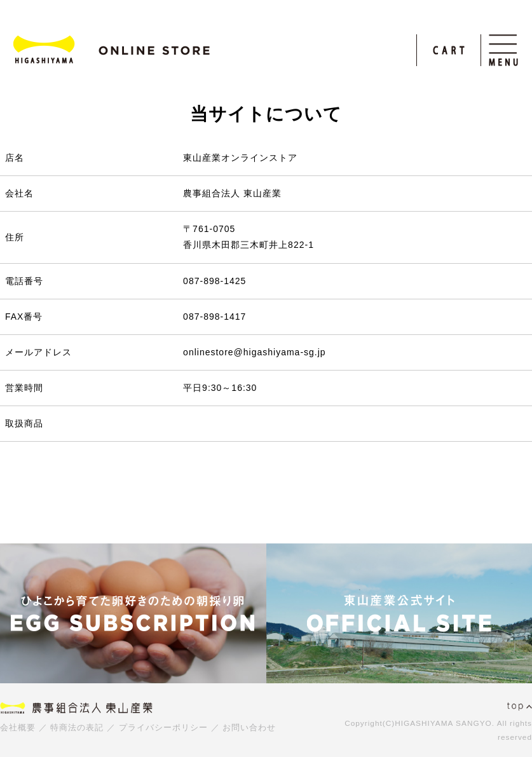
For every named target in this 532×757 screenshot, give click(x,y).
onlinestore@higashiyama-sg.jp (255, 352)
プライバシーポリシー (163, 727)
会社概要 (18, 727)
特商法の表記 (77, 727)
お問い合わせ (249, 727)
